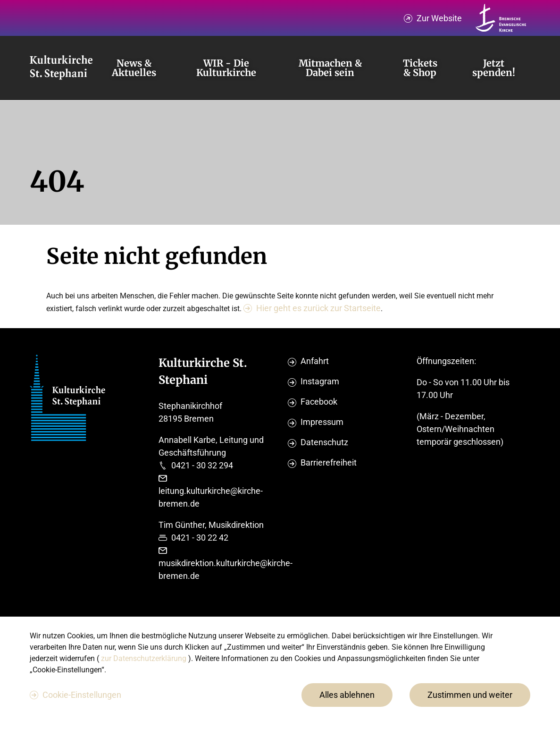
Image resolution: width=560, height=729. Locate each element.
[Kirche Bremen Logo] (501, 18)
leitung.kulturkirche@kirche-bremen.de (211, 497)
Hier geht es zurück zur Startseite (318, 308)
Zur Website (439, 18)
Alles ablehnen (347, 695)
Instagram (320, 381)
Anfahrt (315, 361)
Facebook (319, 402)
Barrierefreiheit (329, 462)
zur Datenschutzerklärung (145, 658)
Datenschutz (324, 442)
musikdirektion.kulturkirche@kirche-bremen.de (226, 569)
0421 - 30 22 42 (200, 538)
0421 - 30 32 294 (202, 465)
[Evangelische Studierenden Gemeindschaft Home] (61, 68)
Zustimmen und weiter (470, 695)
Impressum (322, 422)
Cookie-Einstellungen (82, 695)
